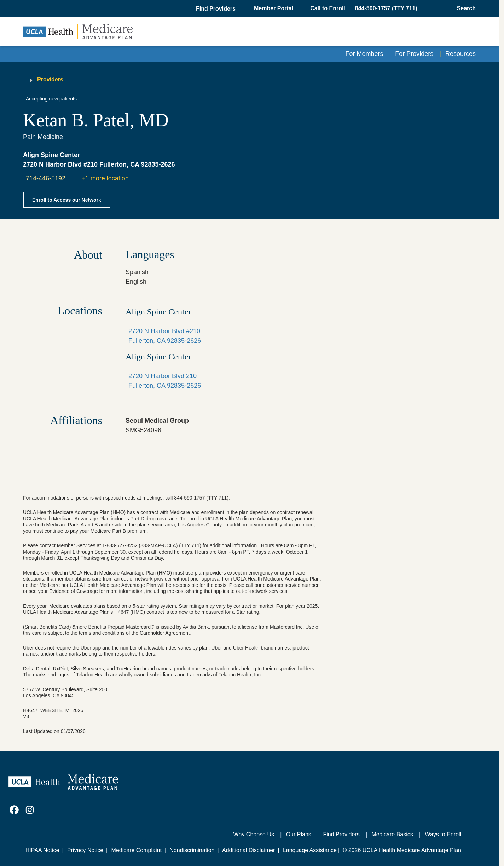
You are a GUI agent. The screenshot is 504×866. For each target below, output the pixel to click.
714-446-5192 (46, 178)
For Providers (414, 54)
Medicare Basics (392, 834)
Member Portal (274, 8)
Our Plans (299, 834)
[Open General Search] (464, 8)
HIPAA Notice (42, 850)
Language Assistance (310, 850)
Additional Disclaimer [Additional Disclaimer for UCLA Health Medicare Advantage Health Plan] (248, 850)
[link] (14, 810)
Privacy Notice (85, 850)
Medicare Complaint (137, 850)
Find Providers (341, 834)
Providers (50, 79)
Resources (460, 54)
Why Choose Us (254, 834)
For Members (364, 54)
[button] (216, 9)
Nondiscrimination (192, 850)
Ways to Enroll (443, 834)
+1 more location (105, 178)
